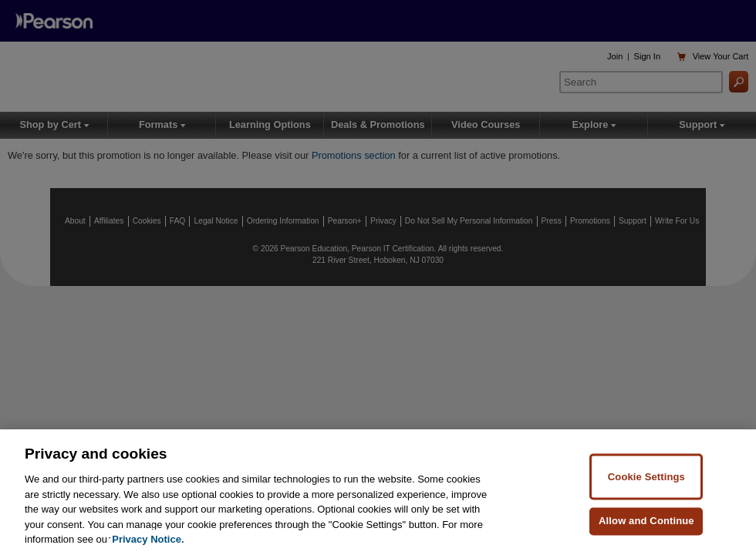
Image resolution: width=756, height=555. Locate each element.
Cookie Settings (646, 477)
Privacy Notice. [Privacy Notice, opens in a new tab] (148, 540)
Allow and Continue (646, 521)
